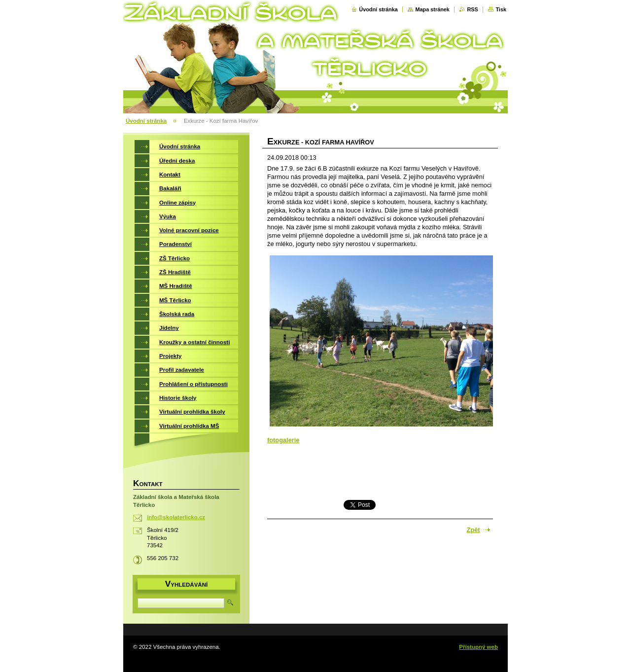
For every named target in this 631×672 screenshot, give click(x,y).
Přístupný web (478, 647)
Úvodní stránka (378, 9)
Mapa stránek (432, 9)
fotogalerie (283, 440)
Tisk (501, 9)
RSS (472, 9)
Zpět (473, 530)
